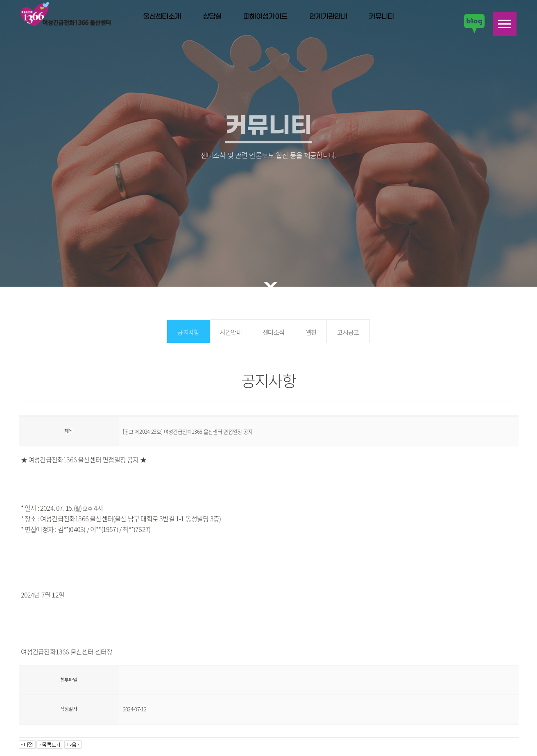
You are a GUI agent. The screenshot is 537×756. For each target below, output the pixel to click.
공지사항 (188, 332)
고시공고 (348, 332)
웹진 (311, 332)
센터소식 (273, 332)
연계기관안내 (328, 17)
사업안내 (231, 332)
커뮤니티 (381, 17)
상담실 (212, 17)
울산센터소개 (162, 17)
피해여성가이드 (265, 17)
